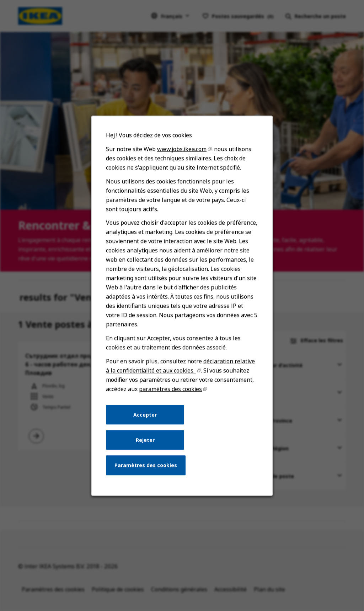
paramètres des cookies (171, 390)
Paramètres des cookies (146, 466)
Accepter (145, 416)
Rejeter (145, 441)
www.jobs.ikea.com (182, 151)
